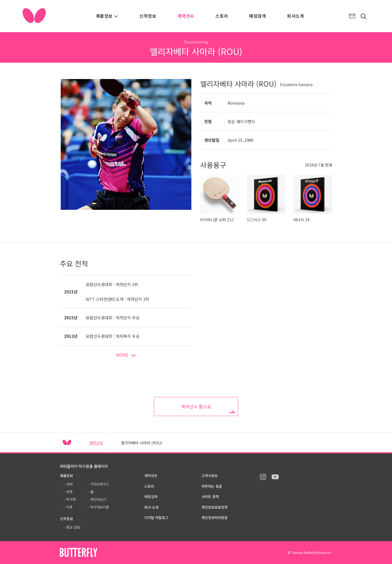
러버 (69, 484)
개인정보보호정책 (215, 507)
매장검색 (258, 16)
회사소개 (295, 16)
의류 (69, 507)
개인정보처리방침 (215, 518)
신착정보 (148, 16)
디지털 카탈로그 (156, 518)
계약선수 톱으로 (196, 407)
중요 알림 (73, 527)
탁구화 (71, 499)
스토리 (222, 16)
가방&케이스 (100, 484)
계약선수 (186, 16)
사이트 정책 (210, 497)
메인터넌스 (99, 499)
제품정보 (107, 16)
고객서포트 (210, 476)
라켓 (69, 492)
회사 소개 (151, 507)
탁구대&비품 (100, 507)
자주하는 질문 (212, 486)
